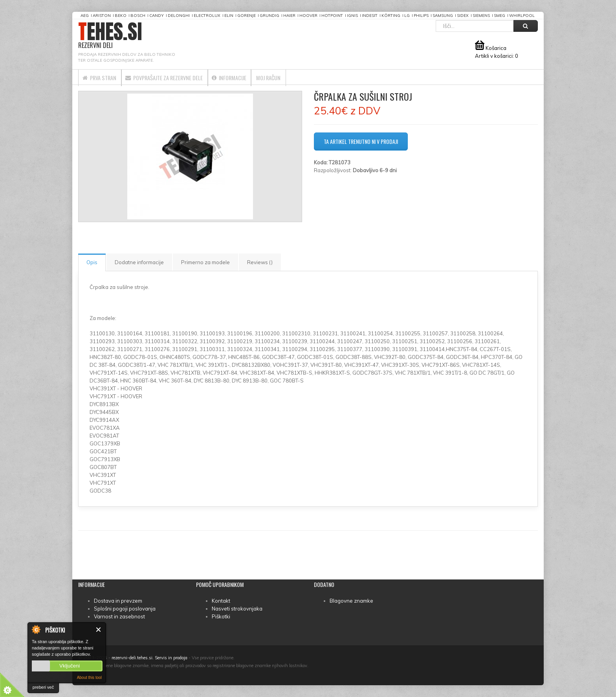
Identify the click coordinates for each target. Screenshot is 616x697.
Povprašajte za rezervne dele (183, 77)
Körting (391, 16)
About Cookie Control (36, 629)
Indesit (370, 16)
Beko (121, 16)
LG (407, 16)
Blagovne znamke (351, 601)
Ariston (102, 16)
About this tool (89, 678)
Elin (229, 16)
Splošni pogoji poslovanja (125, 609)
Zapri (99, 630)
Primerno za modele (205, 262)
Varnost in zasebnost (119, 616)
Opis (92, 262)
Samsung (443, 16)
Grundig (269, 16)
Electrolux (207, 16)
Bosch (138, 16)
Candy (157, 16)
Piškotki (221, 616)
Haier (289, 16)
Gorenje (247, 16)
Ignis (352, 16)
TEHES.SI (110, 36)
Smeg (500, 16)
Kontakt (221, 601)
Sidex (463, 16)
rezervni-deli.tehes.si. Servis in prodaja (149, 658)
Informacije (262, 77)
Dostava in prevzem (118, 601)
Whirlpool (522, 16)
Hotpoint (332, 16)
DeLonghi (179, 16)
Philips (421, 16)
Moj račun (312, 77)
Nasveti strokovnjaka (237, 609)
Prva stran (105, 77)
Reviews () (260, 262)
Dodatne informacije (139, 262)
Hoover (308, 16)
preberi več (43, 687)
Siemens (481, 16)
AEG (85, 16)
